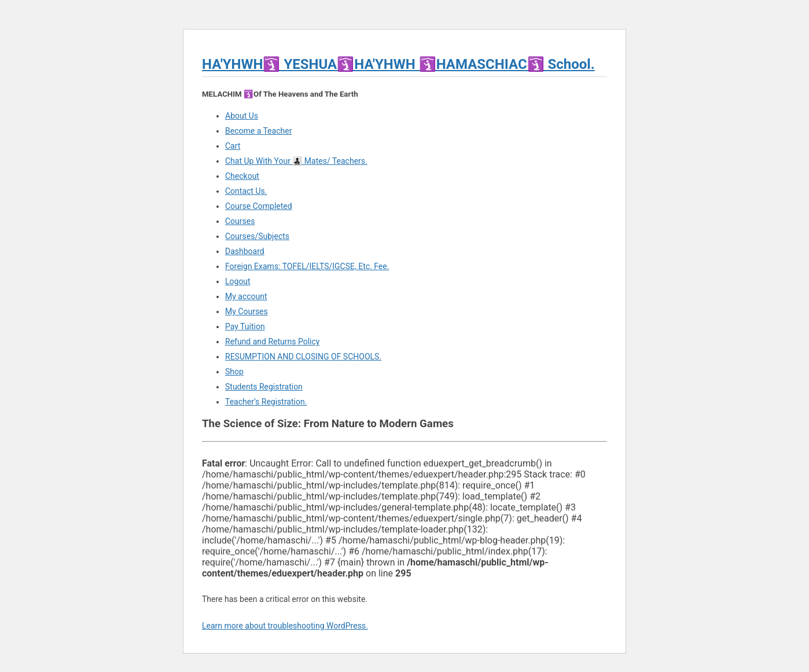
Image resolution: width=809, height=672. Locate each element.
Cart (233, 146)
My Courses (247, 311)
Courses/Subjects (257, 236)
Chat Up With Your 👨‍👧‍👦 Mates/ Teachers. (296, 161)
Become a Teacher (258, 131)
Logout (238, 281)
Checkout (242, 176)
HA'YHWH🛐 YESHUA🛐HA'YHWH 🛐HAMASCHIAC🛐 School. (398, 64)
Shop (234, 372)
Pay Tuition (245, 326)
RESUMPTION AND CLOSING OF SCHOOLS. (303, 357)
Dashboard (245, 251)
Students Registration (264, 387)
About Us (242, 116)
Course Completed (259, 206)
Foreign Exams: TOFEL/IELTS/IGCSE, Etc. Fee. (307, 266)
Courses (240, 221)
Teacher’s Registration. (266, 402)
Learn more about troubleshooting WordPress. (285, 626)
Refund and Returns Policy (272, 341)
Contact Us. (246, 191)
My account (246, 296)
